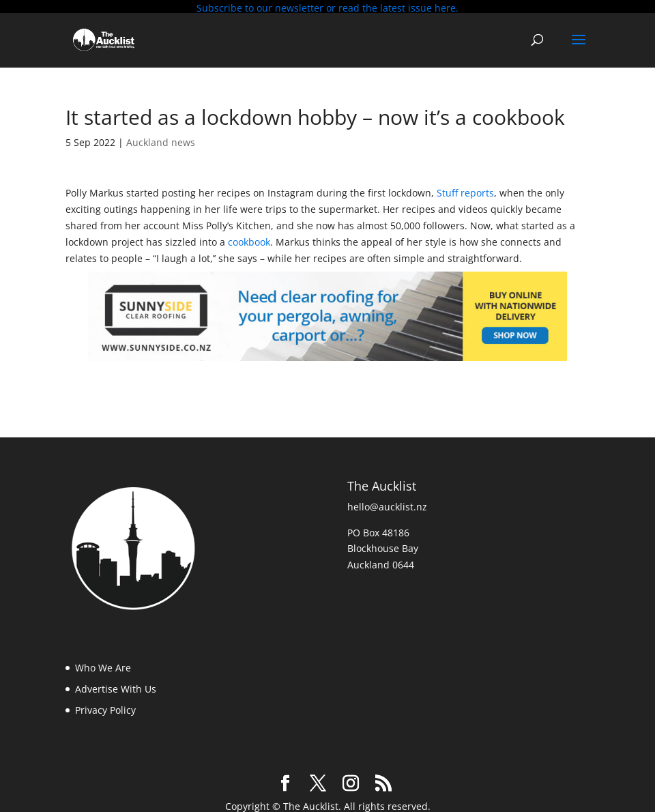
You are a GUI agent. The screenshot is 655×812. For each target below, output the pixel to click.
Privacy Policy (105, 705)
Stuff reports (465, 189)
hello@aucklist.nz (387, 502)
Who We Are (103, 664)
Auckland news (161, 137)
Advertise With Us (116, 684)
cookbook (249, 237)
